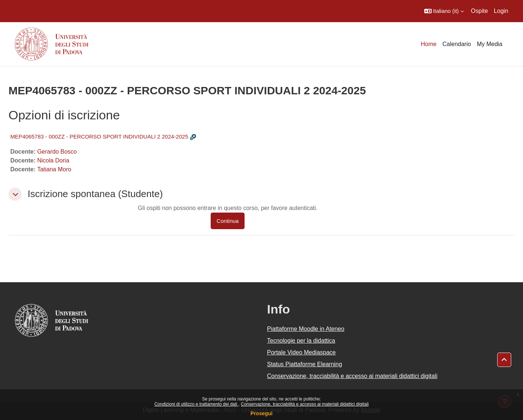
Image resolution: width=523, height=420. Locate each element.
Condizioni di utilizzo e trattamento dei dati (196, 404)
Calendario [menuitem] (457, 44)
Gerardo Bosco (57, 152)
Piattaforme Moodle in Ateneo (306, 329)
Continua (228, 221)
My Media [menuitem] (490, 44)
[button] (444, 11)
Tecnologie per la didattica (301, 341)
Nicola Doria (53, 160)
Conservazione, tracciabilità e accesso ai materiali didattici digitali (305, 404)
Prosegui (261, 413)
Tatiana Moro (54, 169)
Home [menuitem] (429, 44)
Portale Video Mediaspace (301, 352)
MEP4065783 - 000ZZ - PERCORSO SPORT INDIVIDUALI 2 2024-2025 (99, 136)
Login (501, 11)
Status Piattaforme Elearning (305, 364)
